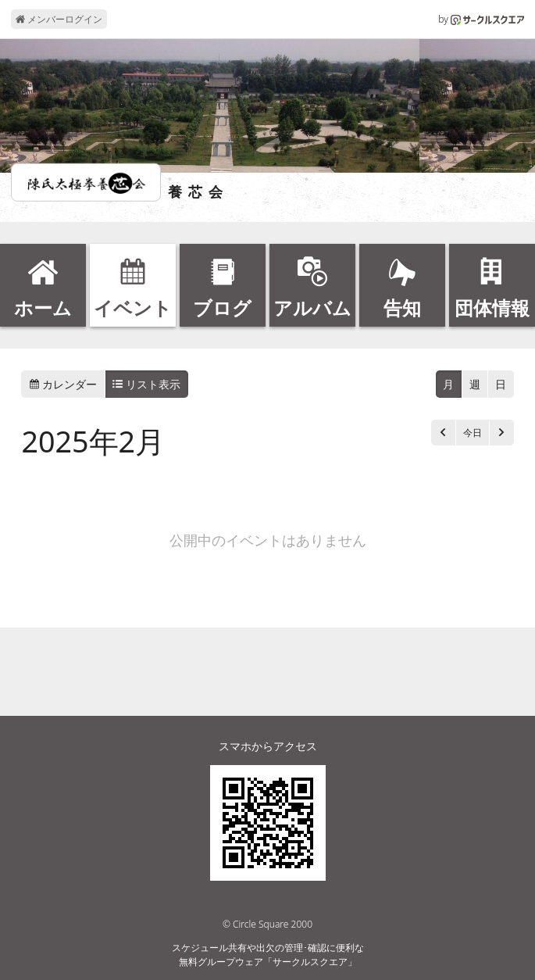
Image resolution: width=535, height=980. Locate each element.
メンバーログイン (59, 19)
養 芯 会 (196, 192)
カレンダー (63, 384)
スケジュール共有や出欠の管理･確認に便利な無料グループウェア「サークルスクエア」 (268, 955)
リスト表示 (147, 384)
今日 (473, 433)
